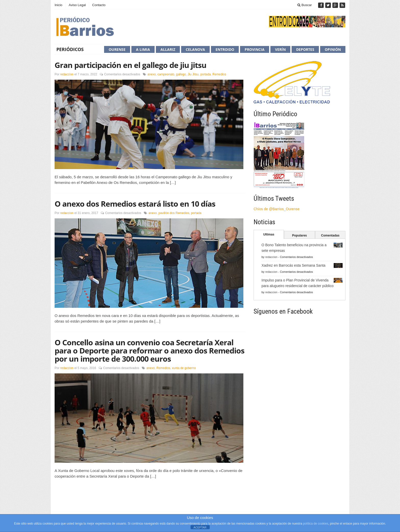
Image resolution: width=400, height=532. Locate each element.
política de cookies (316, 524)
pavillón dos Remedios (174, 213)
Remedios (219, 74)
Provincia (255, 49)
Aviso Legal (77, 5)
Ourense (117, 49)
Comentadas (330, 235)
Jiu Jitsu (193, 74)
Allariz (168, 49)
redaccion (67, 74)
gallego (181, 74)
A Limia (143, 49)
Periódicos (70, 49)
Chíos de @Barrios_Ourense (277, 209)
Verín (280, 49)
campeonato (166, 74)
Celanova (195, 49)
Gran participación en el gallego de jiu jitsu (130, 65)
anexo (152, 74)
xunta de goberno (184, 368)
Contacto (99, 5)
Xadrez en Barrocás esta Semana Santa (293, 265)
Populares (299, 235)
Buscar (305, 5)
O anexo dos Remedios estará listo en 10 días (135, 204)
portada (205, 74)
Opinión (333, 49)
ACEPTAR (200, 527)
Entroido (225, 49)
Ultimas (269, 234)
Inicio (58, 5)
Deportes (305, 49)
